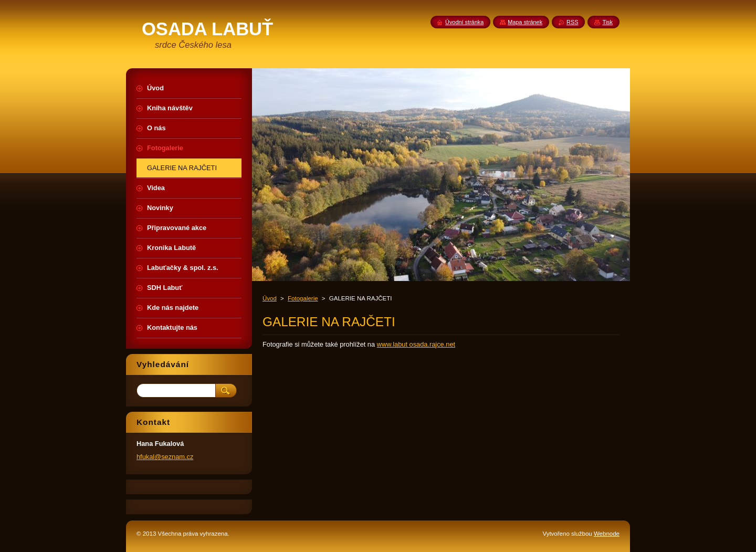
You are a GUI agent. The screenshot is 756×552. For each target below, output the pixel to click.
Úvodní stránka (464, 22)
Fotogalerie (303, 298)
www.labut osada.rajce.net (416, 344)
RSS (572, 22)
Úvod (270, 298)
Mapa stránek (525, 22)
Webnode (607, 534)
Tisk (607, 22)
